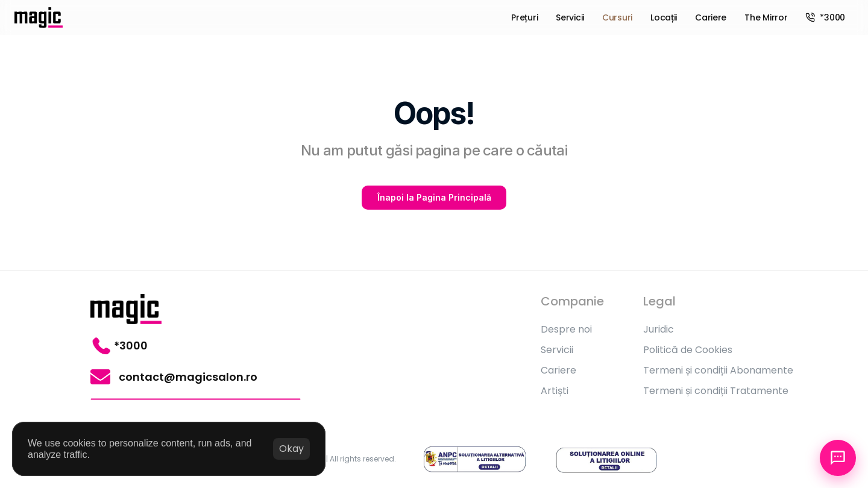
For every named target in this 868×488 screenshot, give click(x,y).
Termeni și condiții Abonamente (718, 370)
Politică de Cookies (688, 350)
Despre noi (566, 329)
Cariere (558, 370)
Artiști (555, 391)
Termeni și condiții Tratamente (716, 391)
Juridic (659, 329)
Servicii (557, 350)
